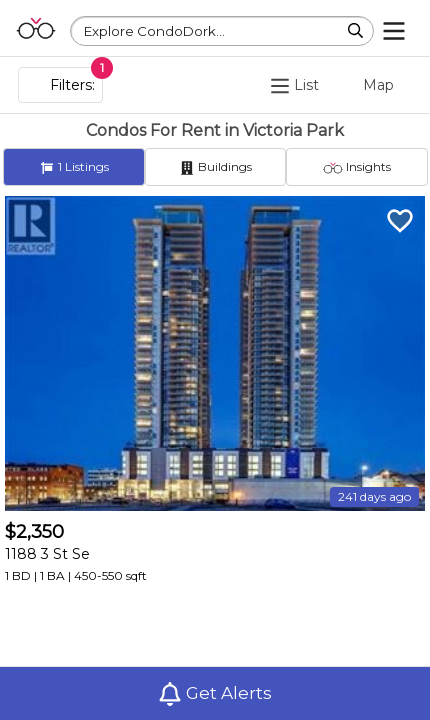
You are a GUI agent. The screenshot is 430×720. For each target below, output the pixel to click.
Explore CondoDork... (154, 31)
